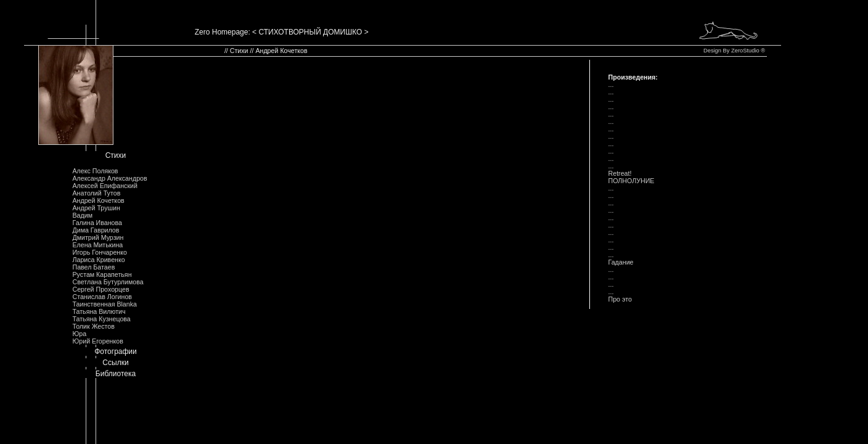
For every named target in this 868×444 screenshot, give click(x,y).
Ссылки (115, 363)
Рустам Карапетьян (102, 274)
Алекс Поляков (95, 171)
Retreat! (620, 173)
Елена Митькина (97, 245)
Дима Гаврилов (96, 230)
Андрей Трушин (96, 208)
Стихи (116, 155)
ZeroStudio (745, 51)
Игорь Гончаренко (99, 252)
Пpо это (620, 299)
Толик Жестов (93, 326)
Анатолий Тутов (96, 193)
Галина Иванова (97, 223)
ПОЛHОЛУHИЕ (632, 181)
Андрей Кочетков (98, 200)
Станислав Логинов (102, 297)
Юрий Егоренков (97, 341)
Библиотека (116, 374)
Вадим (82, 215)
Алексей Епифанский (105, 186)
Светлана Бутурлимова (108, 282)
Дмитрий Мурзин (98, 237)
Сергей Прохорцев (100, 289)
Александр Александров (109, 178)
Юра (79, 334)
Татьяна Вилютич (99, 311)
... (611, 84)
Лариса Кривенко (98, 260)
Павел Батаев (93, 267)
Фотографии (116, 351)
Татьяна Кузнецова (101, 319)
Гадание (621, 262)
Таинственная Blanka (104, 304)
